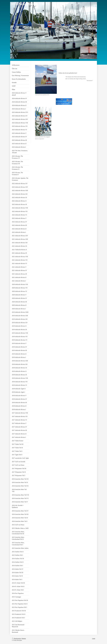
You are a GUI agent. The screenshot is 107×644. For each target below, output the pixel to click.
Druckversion (17, 639)
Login (94, 639)
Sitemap (24, 639)
